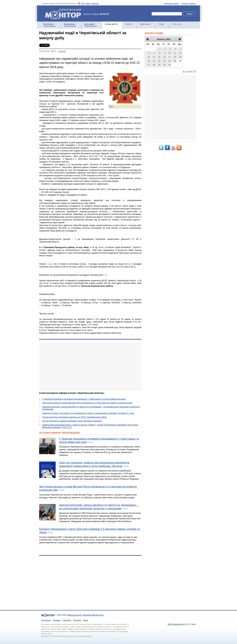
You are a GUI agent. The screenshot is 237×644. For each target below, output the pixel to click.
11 (175, 53)
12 (180, 53)
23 (164, 61)
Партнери (67, 620)
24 (169, 61)
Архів (86, 620)
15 (159, 57)
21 (154, 61)
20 (149, 61)
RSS (83, 3)
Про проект (46, 620)
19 (180, 57)
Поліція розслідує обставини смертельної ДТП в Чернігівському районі (74, 417)
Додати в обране (189, 3)
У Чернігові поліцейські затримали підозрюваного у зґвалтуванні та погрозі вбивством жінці (84, 399)
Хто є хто (177, 24)
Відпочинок (145, 24)
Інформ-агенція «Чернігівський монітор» (64, 13)
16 (164, 57)
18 (175, 57)
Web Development (176, 624)
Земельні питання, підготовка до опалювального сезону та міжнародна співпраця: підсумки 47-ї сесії (88, 413)
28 (154, 65)
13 (149, 57)
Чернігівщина (49, 25)
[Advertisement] (90, 366)
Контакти (77, 620)
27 (149, 65)
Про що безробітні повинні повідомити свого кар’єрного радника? (72, 421)
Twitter (88, 3)
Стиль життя (111, 24)
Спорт (161, 24)
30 (164, 65)
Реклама (57, 620)
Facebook (95, 3)
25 (175, 61)
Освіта (129, 24)
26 (180, 61)
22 (159, 61)
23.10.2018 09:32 (47, 51)
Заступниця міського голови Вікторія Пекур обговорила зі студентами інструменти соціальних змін (87, 403)
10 (169, 53)
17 (169, 57)
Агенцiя (62, 51)
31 (169, 65)
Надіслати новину (172, 3)
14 (154, 57)
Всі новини (188, 72)
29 (159, 65)
